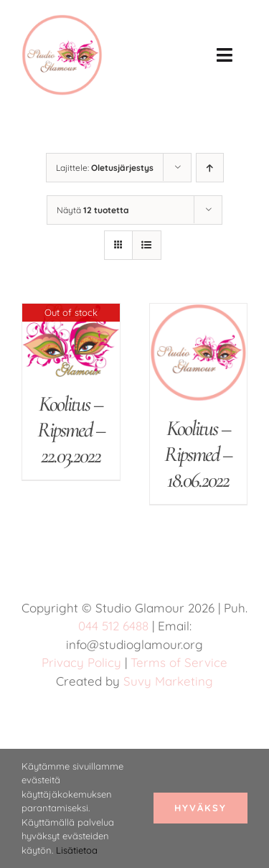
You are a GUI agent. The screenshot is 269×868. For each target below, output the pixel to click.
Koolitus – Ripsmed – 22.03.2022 (71, 430)
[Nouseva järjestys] (210, 168)
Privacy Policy (81, 662)
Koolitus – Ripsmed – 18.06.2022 (198, 454)
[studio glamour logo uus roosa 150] (62, 22)
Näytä (93, 210)
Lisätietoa (77, 850)
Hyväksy (200, 808)
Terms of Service (179, 662)
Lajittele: (105, 168)
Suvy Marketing (168, 681)
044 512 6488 (113, 626)
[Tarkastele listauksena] (147, 245)
